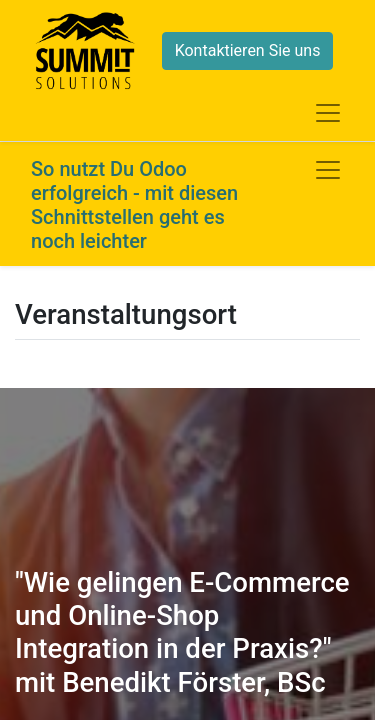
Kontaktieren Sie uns (248, 50)
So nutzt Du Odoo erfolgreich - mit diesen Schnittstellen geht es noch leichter (134, 205)
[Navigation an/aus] (328, 170)
